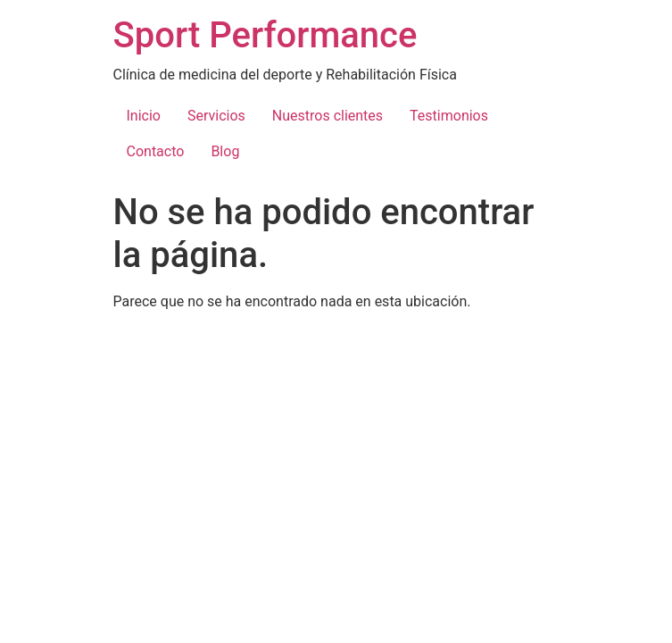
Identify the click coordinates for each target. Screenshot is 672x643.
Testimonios (449, 116)
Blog (225, 151)
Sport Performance (265, 35)
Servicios (216, 116)
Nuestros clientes (328, 116)
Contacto (156, 151)
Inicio (144, 116)
